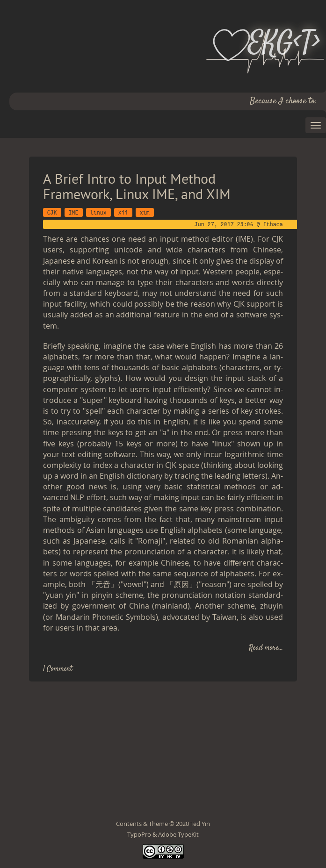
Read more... (266, 648)
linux (98, 212)
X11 (123, 212)
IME (74, 212)
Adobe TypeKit (178, 834)
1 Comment (58, 669)
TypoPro (139, 834)
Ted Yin (200, 824)
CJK (52, 212)
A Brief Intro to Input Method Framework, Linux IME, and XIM (137, 186)
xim (145, 212)
